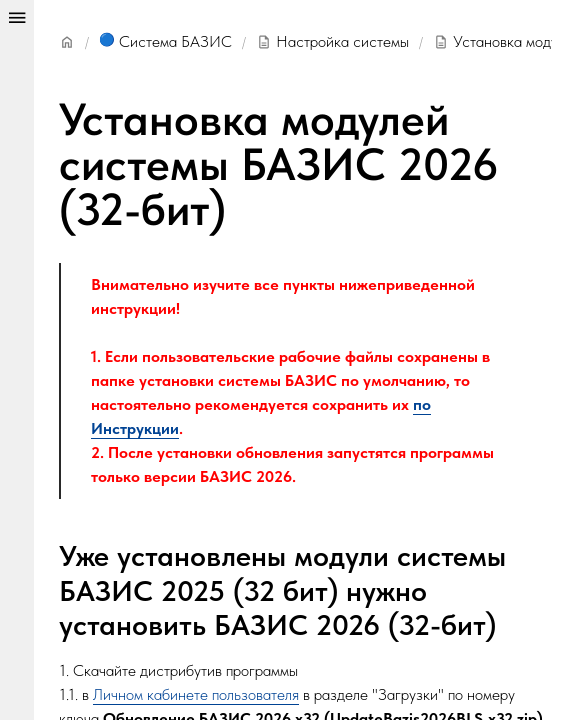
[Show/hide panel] (17, 360)
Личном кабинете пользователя (196, 694)
